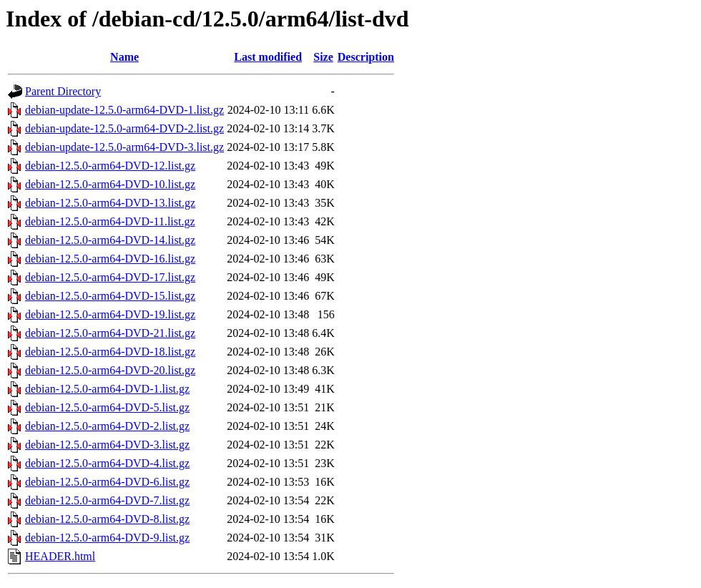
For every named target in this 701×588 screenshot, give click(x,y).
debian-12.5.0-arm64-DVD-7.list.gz (107, 500)
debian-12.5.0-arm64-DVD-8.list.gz (107, 519)
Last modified (268, 57)
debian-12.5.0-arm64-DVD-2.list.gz (107, 426)
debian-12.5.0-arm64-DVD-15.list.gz (110, 296)
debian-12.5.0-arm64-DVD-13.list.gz (110, 203)
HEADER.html (60, 556)
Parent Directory (63, 91)
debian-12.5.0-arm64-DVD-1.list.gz (107, 389)
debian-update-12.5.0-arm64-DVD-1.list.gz (124, 110)
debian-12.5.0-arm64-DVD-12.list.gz (110, 166)
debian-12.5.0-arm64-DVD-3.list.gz (107, 445)
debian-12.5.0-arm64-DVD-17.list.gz (110, 277)
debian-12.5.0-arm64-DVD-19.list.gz (110, 314)
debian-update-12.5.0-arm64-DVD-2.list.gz (124, 128)
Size (323, 57)
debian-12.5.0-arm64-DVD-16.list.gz (110, 259)
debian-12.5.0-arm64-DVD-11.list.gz (110, 221)
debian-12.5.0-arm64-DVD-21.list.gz (110, 333)
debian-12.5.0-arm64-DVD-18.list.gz (110, 352)
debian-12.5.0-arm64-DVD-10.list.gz (110, 184)
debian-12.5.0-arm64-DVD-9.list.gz (107, 538)
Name (124, 57)
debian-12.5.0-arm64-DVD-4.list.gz (107, 463)
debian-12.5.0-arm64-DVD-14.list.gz (110, 240)
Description (366, 57)
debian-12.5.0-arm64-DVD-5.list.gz (107, 407)
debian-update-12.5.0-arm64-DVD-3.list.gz (124, 147)
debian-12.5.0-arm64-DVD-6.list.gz (107, 482)
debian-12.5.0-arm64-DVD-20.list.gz (110, 370)
